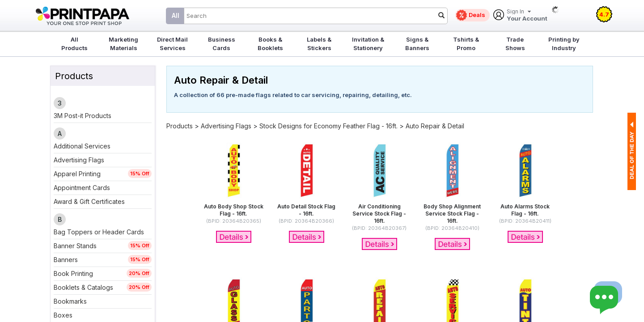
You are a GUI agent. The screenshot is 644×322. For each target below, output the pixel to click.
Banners (66, 260)
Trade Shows (515, 44)
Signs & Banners (417, 44)
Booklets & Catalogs (83, 287)
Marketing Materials (123, 44)
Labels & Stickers (319, 44)
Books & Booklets (270, 44)
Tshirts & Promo (466, 44)
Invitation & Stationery (368, 44)
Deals (477, 15)
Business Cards (222, 44)
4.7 (604, 14)
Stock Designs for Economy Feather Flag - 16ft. (328, 126)
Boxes (63, 315)
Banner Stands (75, 246)
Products (180, 126)
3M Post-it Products (83, 116)
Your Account (527, 15)
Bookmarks (70, 301)
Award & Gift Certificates (89, 201)
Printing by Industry (564, 44)
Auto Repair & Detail (435, 126)
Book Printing (73, 273)
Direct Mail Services (172, 44)
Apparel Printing (77, 174)
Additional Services (82, 146)
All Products (74, 44)
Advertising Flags (79, 160)
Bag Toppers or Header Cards (99, 232)
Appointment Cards (82, 188)
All (176, 15)
